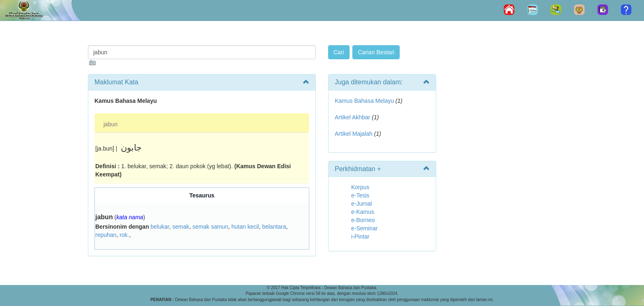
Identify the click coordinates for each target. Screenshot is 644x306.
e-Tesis (360, 195)
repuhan (106, 235)
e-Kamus (363, 212)
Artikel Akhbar (352, 117)
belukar (160, 227)
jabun (110, 124)
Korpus (360, 187)
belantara (274, 227)
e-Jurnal (362, 204)
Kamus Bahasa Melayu (365, 101)
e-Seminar (365, 228)
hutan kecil (245, 227)
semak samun (210, 227)
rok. (124, 235)
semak (181, 227)
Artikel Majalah (354, 134)
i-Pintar (360, 236)
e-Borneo (363, 220)
